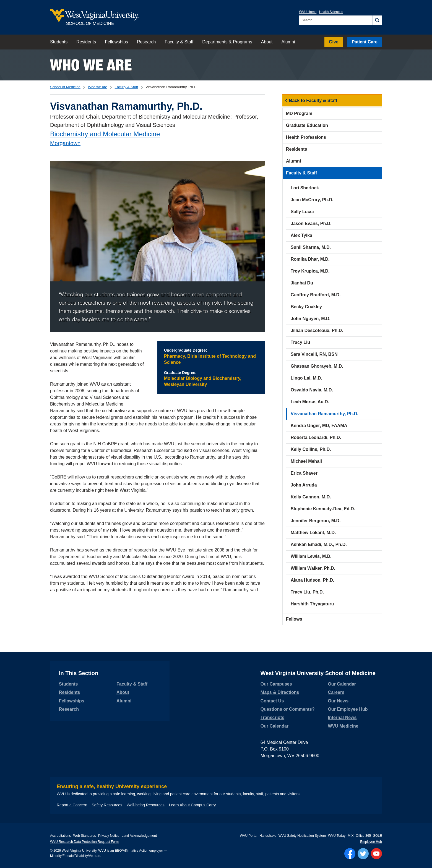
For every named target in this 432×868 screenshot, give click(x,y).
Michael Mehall (306, 461)
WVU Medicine (343, 726)
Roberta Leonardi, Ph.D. (316, 437)
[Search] (377, 20)
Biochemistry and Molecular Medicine (105, 134)
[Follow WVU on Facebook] (350, 854)
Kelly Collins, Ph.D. (311, 449)
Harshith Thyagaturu (312, 604)
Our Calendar (274, 726)
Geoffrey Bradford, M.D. (316, 295)
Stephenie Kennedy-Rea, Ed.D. (323, 509)
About (267, 42)
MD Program (299, 113)
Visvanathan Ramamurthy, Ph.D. (325, 414)
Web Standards (84, 836)
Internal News (342, 717)
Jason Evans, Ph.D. (311, 223)
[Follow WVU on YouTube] (376, 854)
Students (59, 42)
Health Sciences (331, 12)
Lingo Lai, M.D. (306, 378)
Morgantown (65, 143)
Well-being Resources (146, 805)
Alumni (288, 42)
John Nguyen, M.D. (311, 319)
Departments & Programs (227, 42)
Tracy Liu (300, 342)
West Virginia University (79, 851)
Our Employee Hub (348, 709)
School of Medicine (65, 87)
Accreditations (60, 836)
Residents (86, 42)
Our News (338, 701)
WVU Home (308, 12)
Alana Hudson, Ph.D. (312, 580)
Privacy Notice (109, 836)
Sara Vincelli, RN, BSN (314, 354)
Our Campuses (276, 684)
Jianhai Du (302, 283)
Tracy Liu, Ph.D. (307, 592)
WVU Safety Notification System (302, 836)
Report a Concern (72, 805)
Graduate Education (307, 125)
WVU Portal (248, 836)
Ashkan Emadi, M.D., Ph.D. (319, 544)
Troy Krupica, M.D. (310, 271)
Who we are (91, 65)
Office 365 (363, 836)
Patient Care (365, 42)
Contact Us (272, 701)
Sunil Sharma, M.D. (311, 247)
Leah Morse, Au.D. (310, 402)
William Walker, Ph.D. (313, 568)
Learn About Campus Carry (192, 805)
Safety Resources (107, 805)
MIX (351, 836)
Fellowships (116, 42)
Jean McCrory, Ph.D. (312, 200)
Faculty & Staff (179, 42)
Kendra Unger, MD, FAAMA (319, 426)
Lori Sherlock (305, 188)
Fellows (294, 619)
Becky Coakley (306, 307)
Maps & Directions (280, 692)
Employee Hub (371, 842)
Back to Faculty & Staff (313, 100)
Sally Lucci (302, 212)
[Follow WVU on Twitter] (363, 854)
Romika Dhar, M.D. (310, 259)
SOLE (378, 836)
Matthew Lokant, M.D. (313, 533)
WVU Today (337, 836)
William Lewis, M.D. (311, 556)
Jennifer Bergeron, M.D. (316, 521)
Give (334, 42)
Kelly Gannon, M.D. (311, 497)
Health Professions (306, 137)
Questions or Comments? (288, 709)
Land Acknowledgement (139, 836)
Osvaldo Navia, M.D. (312, 390)
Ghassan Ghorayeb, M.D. (317, 366)
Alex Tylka (301, 235)
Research (146, 42)
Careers (336, 692)
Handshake (268, 836)
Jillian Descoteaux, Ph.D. (317, 330)
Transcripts (272, 717)
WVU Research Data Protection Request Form (84, 842)
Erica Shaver (304, 473)
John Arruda (304, 485)
